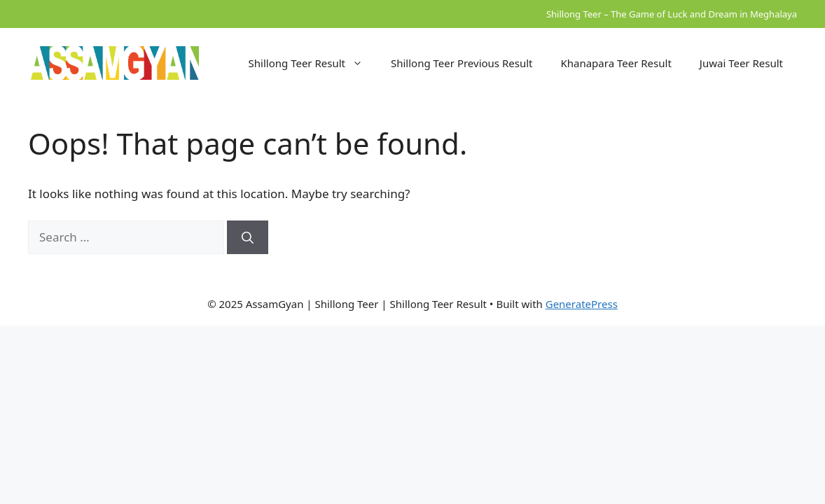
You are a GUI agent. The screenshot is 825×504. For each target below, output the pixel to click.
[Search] (248, 237)
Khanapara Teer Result (616, 63)
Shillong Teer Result (313, 63)
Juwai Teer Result (741, 63)
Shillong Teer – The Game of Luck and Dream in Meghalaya (672, 14)
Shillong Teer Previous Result (462, 63)
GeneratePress (582, 304)
